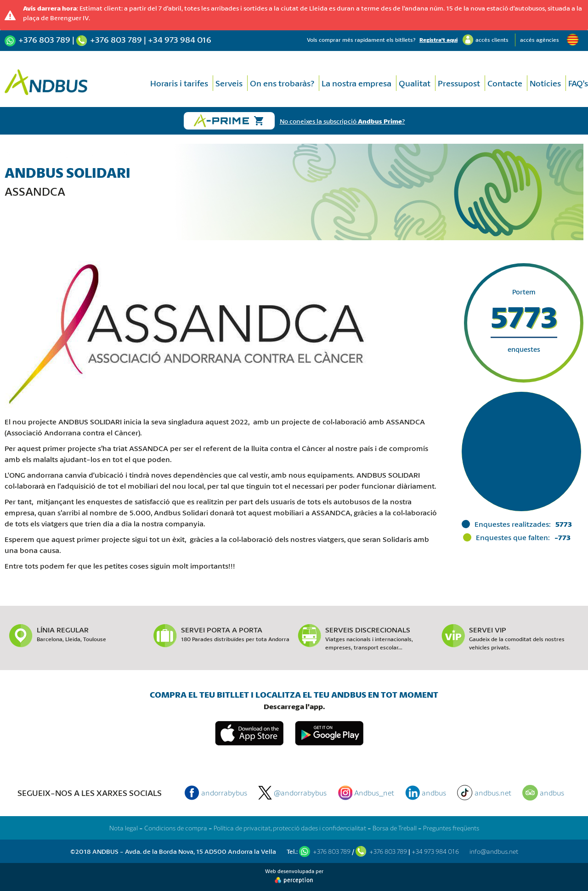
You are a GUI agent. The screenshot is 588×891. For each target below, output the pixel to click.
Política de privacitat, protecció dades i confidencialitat (290, 828)
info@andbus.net (494, 851)
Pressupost (459, 83)
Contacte (505, 83)
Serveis (229, 83)
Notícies (545, 83)
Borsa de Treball (395, 828)
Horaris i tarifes (179, 83)
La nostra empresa (356, 83)
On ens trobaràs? (282, 83)
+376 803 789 (44, 39)
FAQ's (578, 83)
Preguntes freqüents (451, 828)
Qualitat (415, 83)
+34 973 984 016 (180, 39)
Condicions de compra (176, 828)
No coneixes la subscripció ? (342, 121)
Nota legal (124, 828)
